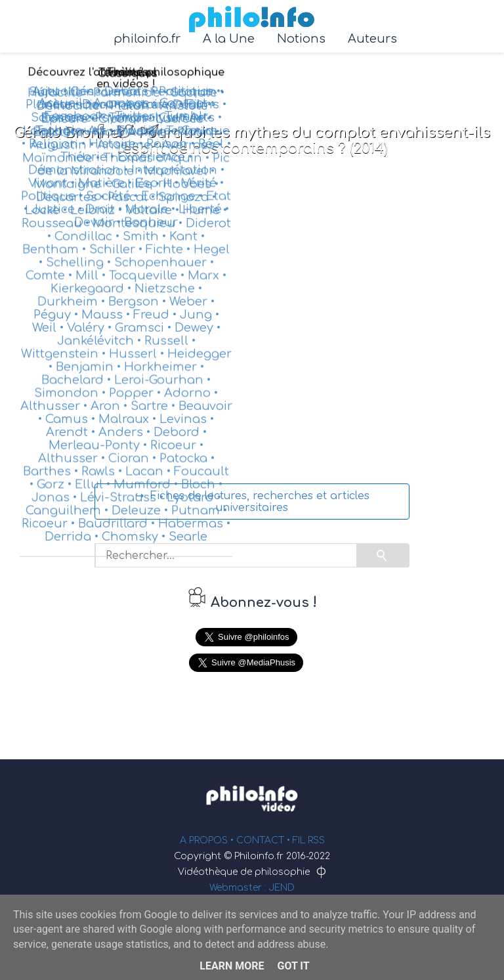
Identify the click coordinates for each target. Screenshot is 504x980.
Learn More (232, 966)
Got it (293, 966)
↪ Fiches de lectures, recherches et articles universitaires (252, 502)
